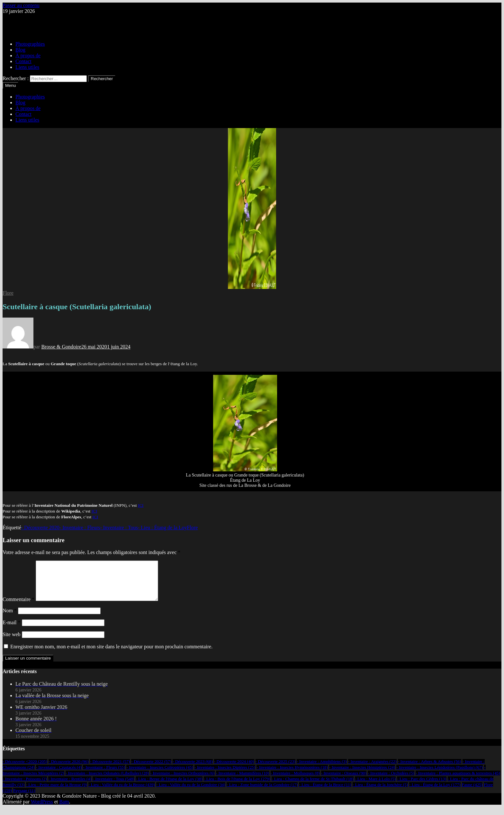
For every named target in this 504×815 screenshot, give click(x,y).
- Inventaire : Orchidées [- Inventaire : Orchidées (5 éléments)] (391, 781)
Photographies (30, 44)
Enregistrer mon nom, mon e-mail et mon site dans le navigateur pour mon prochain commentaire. (111, 654)
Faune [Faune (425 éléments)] (472, 792)
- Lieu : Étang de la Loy (162, 528)
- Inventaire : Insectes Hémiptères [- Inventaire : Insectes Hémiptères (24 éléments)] (362, 775)
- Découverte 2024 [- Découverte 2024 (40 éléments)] (234, 769)
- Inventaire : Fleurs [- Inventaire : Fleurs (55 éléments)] (104, 775)
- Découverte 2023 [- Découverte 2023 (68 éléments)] (193, 769)
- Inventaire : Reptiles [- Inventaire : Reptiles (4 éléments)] (70, 787)
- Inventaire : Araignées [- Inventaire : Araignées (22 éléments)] (372, 769)
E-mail (12, 630)
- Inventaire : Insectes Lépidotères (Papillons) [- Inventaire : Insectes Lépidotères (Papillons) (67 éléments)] (440, 775)
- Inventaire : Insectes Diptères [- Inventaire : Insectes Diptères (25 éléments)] (225, 775)
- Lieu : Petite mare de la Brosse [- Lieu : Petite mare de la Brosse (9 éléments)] (57, 792)
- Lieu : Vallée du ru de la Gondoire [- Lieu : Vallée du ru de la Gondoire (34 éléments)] (191, 792)
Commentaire (18, 607)
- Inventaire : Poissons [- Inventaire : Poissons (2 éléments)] (25, 787)
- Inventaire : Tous (119, 528)
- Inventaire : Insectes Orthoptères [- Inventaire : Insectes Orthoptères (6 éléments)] (183, 781)
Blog (20, 50)
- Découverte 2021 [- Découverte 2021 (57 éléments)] (110, 769)
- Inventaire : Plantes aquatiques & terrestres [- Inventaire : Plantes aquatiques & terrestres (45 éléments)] (458, 781)
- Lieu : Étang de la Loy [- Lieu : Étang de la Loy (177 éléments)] (435, 792)
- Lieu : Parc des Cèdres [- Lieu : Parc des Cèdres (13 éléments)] (422, 787)
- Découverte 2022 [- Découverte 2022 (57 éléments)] (151, 769)
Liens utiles (27, 67)
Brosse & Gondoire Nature (30, 22)
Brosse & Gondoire (61, 347)
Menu (10, 85)
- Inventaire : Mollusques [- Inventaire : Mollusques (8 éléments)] (295, 781)
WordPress (42, 809)
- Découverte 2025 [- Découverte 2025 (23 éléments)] (276, 769)
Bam (64, 809)
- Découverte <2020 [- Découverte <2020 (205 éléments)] (25, 769)
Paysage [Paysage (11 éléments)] (24, 798)
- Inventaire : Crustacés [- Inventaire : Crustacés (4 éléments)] (59, 775)
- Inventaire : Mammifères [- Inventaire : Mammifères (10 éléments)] (243, 781)
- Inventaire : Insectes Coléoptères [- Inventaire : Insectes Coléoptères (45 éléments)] (160, 775)
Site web (12, 642)
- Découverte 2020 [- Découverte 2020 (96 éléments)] (69, 769)
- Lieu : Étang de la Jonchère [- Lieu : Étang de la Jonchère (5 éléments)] (380, 792)
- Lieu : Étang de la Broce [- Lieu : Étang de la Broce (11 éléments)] (325, 792)
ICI (141, 505)
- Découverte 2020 (40, 528)
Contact (23, 61)
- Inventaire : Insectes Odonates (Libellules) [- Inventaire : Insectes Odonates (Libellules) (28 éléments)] (107, 781)
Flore (8, 293)
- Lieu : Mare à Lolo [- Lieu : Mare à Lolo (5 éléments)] (375, 787)
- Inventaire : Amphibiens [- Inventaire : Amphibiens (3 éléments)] (322, 769)
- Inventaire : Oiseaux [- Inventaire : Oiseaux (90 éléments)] (344, 781)
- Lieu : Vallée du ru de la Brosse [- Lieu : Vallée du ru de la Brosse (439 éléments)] (122, 792)
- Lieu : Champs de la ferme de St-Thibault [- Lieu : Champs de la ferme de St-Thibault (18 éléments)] (313, 787)
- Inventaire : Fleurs (80, 528)
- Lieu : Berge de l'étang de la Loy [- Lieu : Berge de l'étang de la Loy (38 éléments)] (169, 787)
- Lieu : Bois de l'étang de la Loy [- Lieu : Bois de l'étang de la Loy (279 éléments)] (237, 787)
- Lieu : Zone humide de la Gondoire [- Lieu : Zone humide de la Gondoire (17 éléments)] (262, 792)
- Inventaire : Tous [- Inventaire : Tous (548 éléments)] (113, 787)
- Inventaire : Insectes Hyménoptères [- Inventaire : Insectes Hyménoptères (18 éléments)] (292, 775)
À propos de (28, 56)
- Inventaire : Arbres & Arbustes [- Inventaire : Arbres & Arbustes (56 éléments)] (430, 769)
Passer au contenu (21, 5)
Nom (10, 618)
